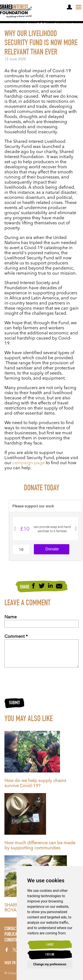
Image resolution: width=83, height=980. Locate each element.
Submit (14, 703)
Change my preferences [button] (50, 964)
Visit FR (10, 963)
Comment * (16, 637)
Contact (11, 929)
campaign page (29, 463)
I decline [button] (50, 955)
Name (11, 617)
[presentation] (38, 683)
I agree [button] (50, 945)
